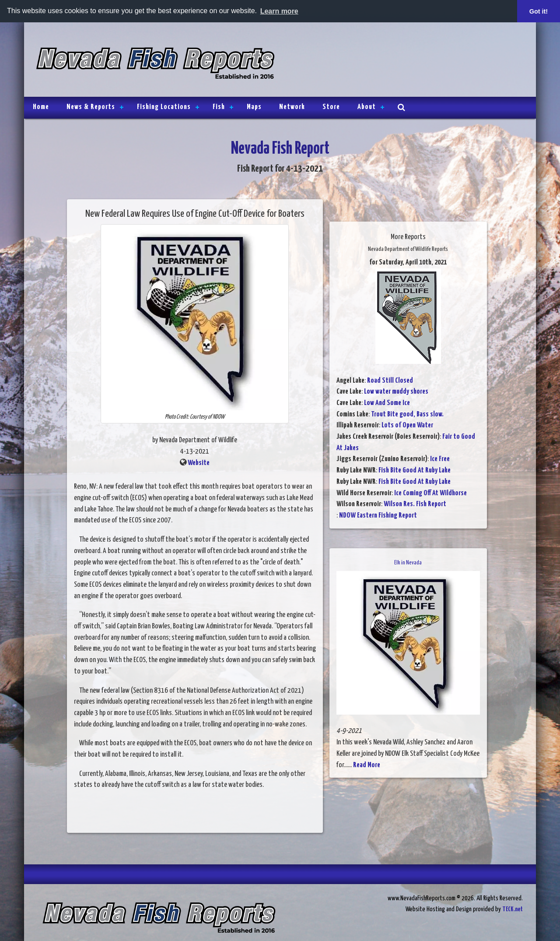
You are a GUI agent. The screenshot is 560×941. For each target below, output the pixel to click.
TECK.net (513, 909)
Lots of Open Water (407, 425)
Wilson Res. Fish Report (415, 504)
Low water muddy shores (396, 392)
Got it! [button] (539, 11)
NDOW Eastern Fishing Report (378, 516)
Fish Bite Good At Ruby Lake (415, 470)
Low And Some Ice (387, 403)
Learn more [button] (279, 11)
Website (199, 463)
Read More (367, 765)
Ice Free (440, 459)
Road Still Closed (390, 380)
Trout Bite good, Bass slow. (407, 414)
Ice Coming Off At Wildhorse (430, 493)
